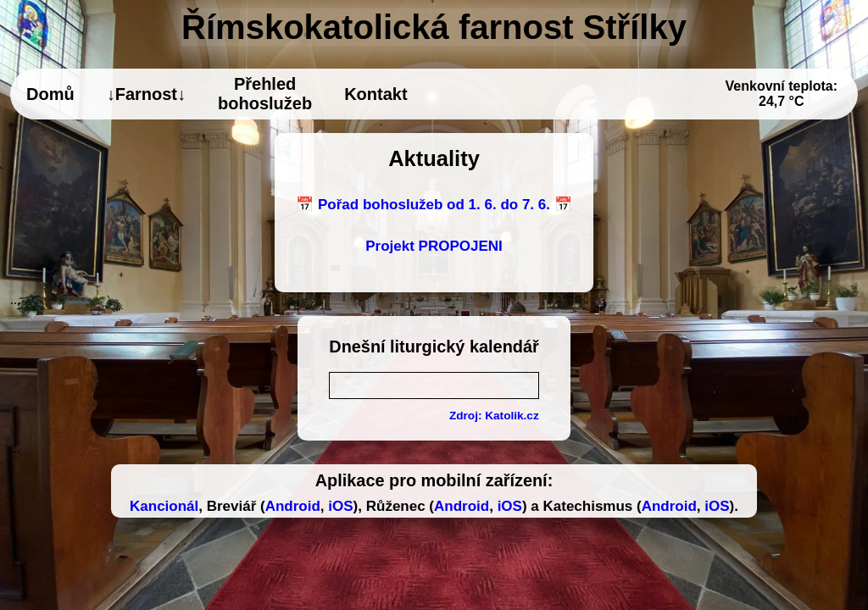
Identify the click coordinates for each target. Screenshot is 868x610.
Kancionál (164, 506)
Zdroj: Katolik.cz (494, 416)
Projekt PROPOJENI (434, 246)
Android (293, 506)
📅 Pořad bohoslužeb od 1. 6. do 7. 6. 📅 (434, 205)
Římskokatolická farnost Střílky (434, 27)
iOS (340, 506)
